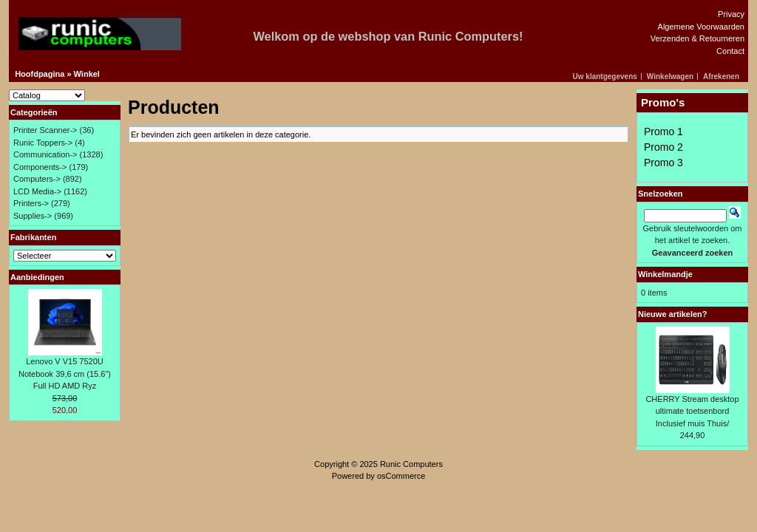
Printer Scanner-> (45, 130)
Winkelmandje (665, 274)
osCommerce (401, 476)
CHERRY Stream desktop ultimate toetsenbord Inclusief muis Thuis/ (692, 411)
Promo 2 (663, 147)
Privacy (731, 14)
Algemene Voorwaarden (701, 27)
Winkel (87, 74)
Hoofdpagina (40, 74)
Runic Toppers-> (43, 143)
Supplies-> (33, 216)
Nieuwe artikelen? (673, 314)
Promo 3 (663, 163)
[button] (607, 76)
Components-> (40, 167)
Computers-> (37, 179)
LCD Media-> (37, 191)
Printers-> (31, 203)
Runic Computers (411, 464)
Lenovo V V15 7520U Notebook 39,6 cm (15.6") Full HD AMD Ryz (65, 374)
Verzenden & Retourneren (697, 38)
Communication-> (45, 154)
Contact (730, 51)
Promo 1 (663, 132)
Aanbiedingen (37, 277)
